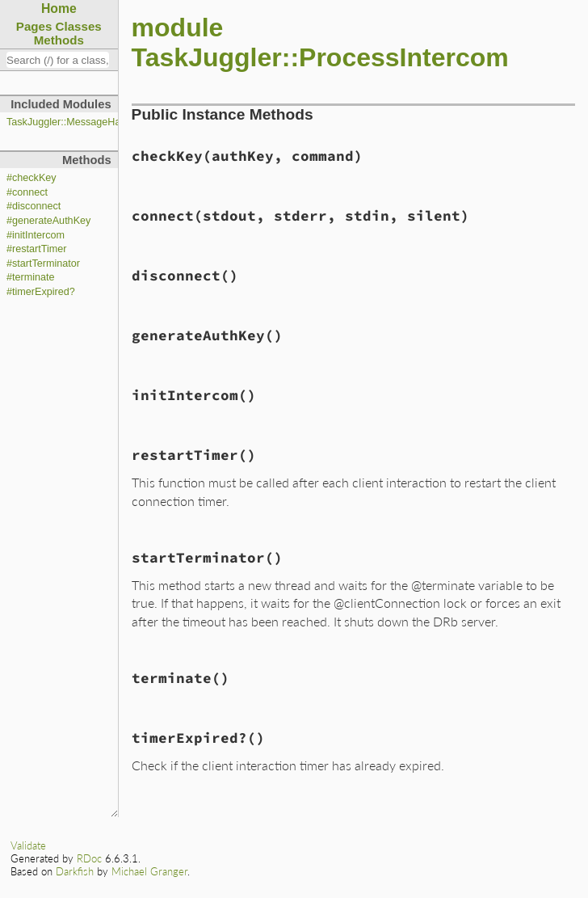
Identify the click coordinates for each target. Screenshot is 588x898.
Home (59, 8)
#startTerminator (43, 263)
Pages (34, 26)
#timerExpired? (41, 292)
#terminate (31, 277)
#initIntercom (36, 235)
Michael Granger (149, 871)
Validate (28, 845)
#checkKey (31, 178)
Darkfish (75, 871)
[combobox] (58, 60)
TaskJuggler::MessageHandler (75, 122)
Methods (59, 40)
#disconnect (34, 206)
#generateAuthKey (48, 221)
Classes (79, 26)
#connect (27, 192)
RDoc (89, 858)
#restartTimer (36, 249)
